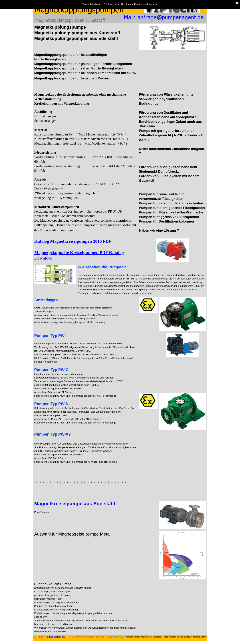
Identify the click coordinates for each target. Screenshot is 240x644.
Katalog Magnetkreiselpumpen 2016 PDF (73, 241)
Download (43, 258)
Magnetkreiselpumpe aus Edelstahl (75, 504)
